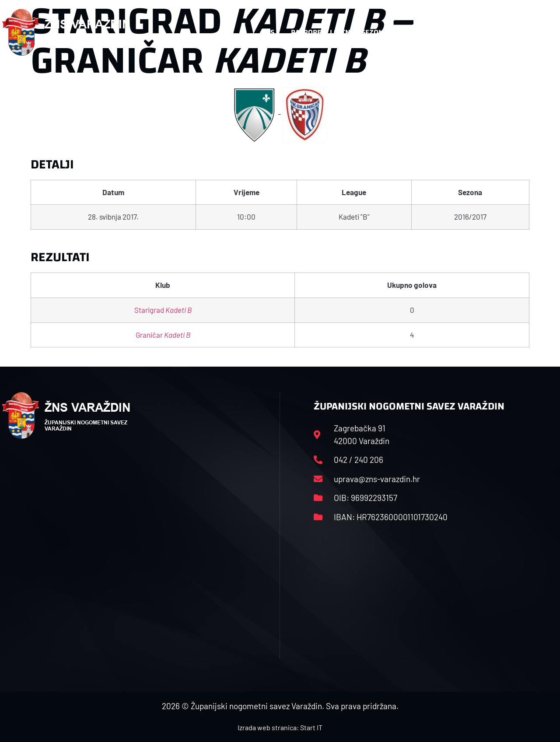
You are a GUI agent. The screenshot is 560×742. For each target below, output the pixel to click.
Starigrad (163, 310)
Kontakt (468, 32)
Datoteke (420, 32)
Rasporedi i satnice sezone (339, 32)
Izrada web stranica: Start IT (280, 727)
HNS (268, 32)
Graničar (163, 335)
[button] (541, 32)
